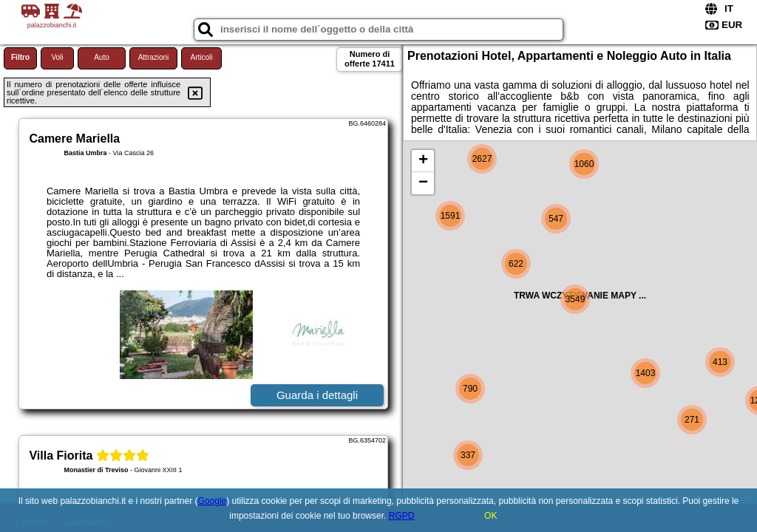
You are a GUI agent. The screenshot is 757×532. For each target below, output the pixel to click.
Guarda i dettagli (317, 395)
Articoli (201, 57)
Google (213, 501)
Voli (57, 57)
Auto (102, 57)
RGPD (402, 516)
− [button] (423, 183)
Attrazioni (154, 57)
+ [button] (423, 161)
